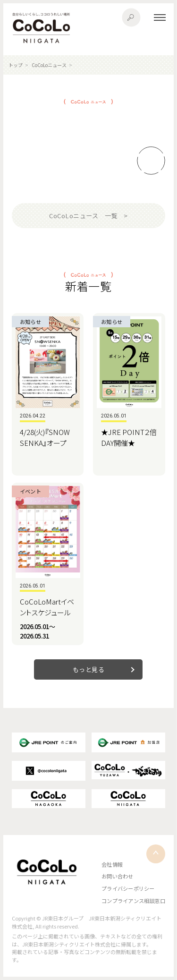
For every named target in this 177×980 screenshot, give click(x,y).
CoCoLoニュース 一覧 (83, 216)
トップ (16, 65)
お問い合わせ (117, 876)
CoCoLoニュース (49, 65)
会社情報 (112, 864)
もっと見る (89, 669)
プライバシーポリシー (128, 888)
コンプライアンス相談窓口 (133, 901)
